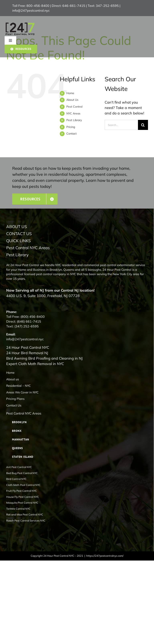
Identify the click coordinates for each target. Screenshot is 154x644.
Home (70, 93)
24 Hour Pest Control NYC (28, 347)
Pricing (71, 127)
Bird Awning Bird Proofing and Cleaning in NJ (44, 358)
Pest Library (74, 120)
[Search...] (121, 125)
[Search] (143, 125)
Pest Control (74, 107)
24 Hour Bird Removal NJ (27, 353)
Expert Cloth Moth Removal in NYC (35, 364)
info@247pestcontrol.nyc (31, 10)
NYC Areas (73, 113)
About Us (72, 100)
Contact (71, 134)
